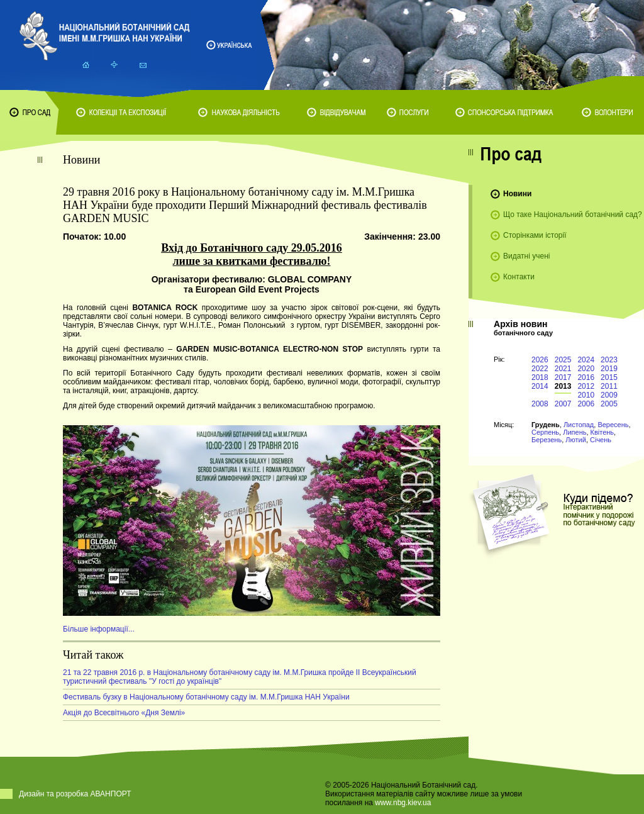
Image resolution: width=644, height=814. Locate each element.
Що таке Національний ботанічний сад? (573, 215)
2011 (609, 386)
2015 (609, 377)
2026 (540, 360)
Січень (601, 440)
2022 (540, 369)
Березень (547, 440)
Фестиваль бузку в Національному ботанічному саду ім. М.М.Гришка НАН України (206, 697)
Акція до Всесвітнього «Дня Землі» (124, 713)
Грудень (546, 425)
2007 (563, 404)
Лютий (576, 440)
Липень (575, 432)
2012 (586, 386)
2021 (563, 369)
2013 (563, 386)
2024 (586, 360)
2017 (563, 377)
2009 (609, 395)
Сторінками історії (535, 235)
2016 (586, 377)
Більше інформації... (99, 629)
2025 (563, 360)
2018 (540, 377)
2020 (586, 369)
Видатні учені (526, 256)
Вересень (613, 425)
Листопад (579, 425)
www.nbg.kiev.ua (403, 803)
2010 (586, 395)
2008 (540, 404)
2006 (586, 404)
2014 (540, 386)
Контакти (519, 277)
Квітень (602, 432)
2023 (609, 360)
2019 (609, 369)
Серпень (545, 432)
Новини (517, 194)
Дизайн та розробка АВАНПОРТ (75, 794)
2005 (609, 404)
